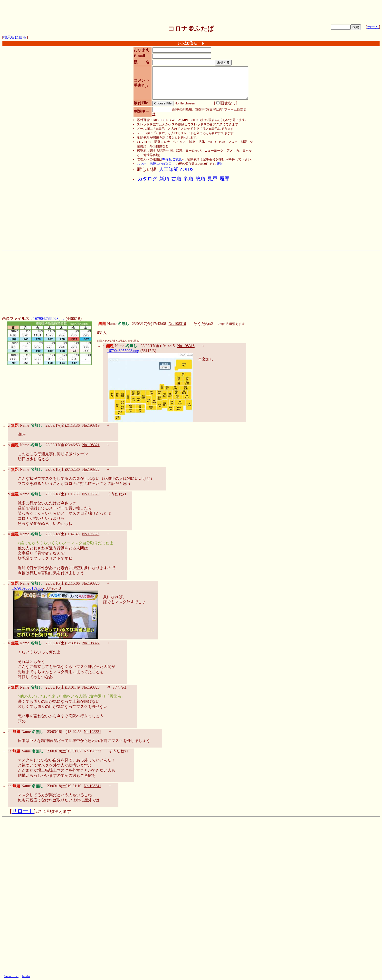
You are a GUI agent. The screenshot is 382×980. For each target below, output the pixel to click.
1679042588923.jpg (49, 319)
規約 (220, 164)
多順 (188, 179)
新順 (164, 179)
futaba (26, 976)
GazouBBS (11, 976)
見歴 (212, 179)
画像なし (226, 103)
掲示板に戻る (15, 37)
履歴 (224, 179)
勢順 (200, 179)
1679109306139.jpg (28, 588)
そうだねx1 (117, 494)
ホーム (373, 27)
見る (136, 341)
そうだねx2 (203, 324)
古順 (176, 179)
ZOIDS (186, 169)
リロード (23, 811)
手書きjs (141, 85)
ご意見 (177, 159)
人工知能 (169, 169)
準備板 (167, 159)
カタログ (147, 179)
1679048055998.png (123, 351)
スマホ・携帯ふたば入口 (154, 164)
